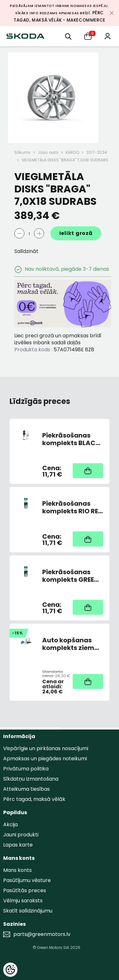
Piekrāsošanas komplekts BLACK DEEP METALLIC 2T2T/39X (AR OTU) (71, 439)
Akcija (10, 824)
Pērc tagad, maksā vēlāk (34, 799)
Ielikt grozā (76, 233)
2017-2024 (97, 152)
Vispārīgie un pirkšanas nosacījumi (46, 748)
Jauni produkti (21, 835)
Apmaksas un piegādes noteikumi (45, 759)
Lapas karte (18, 845)
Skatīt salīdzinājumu (28, 911)
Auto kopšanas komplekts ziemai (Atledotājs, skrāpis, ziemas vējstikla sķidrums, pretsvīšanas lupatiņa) (71, 644)
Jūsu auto (48, 152)
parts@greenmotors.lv (42, 934)
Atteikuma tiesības (26, 789)
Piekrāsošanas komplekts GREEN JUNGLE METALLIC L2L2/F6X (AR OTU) (72, 576)
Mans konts (17, 870)
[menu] (68, 36)
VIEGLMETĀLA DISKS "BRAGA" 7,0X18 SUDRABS (65, 160)
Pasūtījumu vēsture (27, 880)
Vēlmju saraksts (23, 901)
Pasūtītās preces (25, 890)
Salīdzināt (26, 251)
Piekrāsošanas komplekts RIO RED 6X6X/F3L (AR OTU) (72, 507)
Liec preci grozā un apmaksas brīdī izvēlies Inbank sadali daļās (58, 339)
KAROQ (72, 152)
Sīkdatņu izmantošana (31, 779)
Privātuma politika (26, 769)
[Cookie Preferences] (10, 970)
